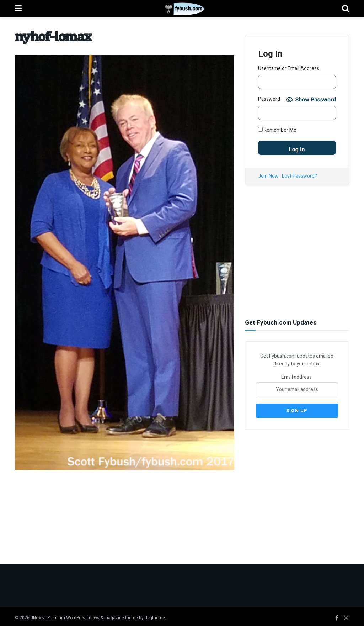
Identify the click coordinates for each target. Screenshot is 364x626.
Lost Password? (299, 176)
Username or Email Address (289, 69)
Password (269, 99)
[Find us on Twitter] (346, 615)
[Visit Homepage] (182, 9)
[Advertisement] (298, 255)
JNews (37, 614)
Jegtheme (155, 614)
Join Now (268, 176)
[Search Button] (346, 9)
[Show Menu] (18, 9)
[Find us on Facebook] (337, 615)
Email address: (297, 384)
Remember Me (277, 130)
